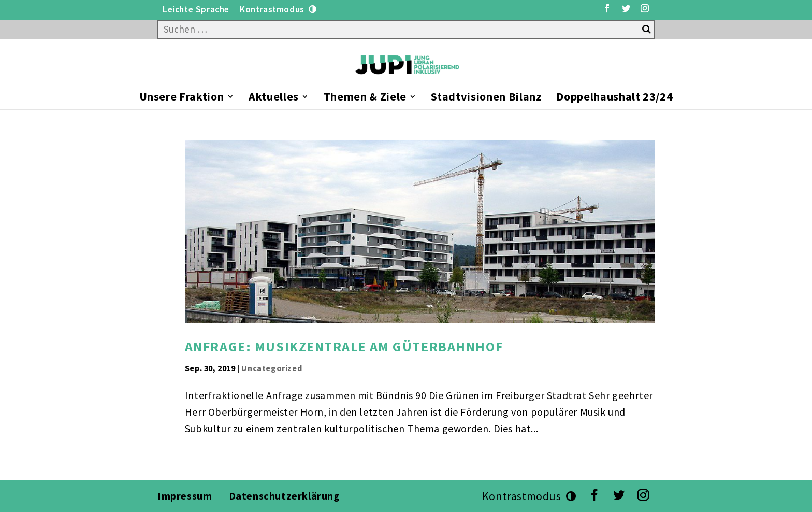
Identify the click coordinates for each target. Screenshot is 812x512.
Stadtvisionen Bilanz (486, 98)
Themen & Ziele (365, 98)
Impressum (185, 496)
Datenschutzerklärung (286, 496)
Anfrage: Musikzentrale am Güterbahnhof (344, 346)
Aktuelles (274, 98)
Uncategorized (272, 368)
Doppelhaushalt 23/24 (614, 98)
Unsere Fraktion (182, 98)
